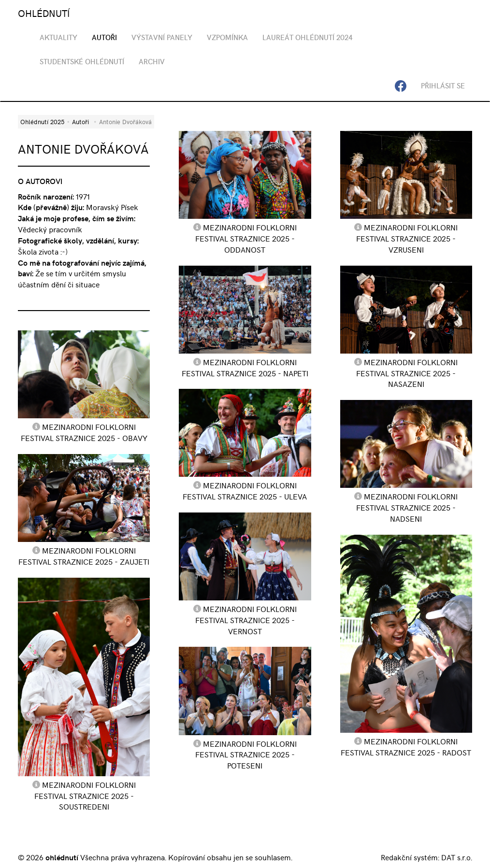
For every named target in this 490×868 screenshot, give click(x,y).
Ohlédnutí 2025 (42, 121)
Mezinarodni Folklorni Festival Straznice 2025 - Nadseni (407, 507)
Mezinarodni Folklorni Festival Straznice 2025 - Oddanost (246, 238)
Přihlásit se (443, 85)
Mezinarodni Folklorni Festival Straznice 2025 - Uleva (245, 491)
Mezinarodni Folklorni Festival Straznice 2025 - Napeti (245, 367)
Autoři (80, 121)
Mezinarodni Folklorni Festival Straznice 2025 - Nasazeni (407, 373)
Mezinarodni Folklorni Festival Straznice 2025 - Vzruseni (407, 238)
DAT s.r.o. (457, 857)
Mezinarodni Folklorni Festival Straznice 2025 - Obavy (84, 432)
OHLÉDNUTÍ (44, 13)
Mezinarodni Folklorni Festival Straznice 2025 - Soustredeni (85, 796)
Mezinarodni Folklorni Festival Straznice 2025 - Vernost (246, 620)
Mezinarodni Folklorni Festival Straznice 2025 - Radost (406, 747)
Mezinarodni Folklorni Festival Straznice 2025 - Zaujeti (84, 556)
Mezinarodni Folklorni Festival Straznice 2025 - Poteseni (246, 754)
